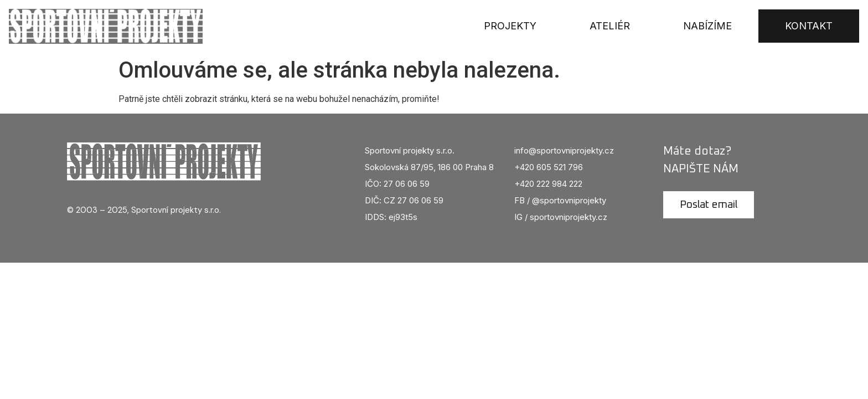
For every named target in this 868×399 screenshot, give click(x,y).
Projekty (510, 26)
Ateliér (610, 26)
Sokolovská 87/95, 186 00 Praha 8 (429, 167)
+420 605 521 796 (549, 167)
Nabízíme (707, 26)
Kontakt (809, 26)
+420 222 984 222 (548, 184)
